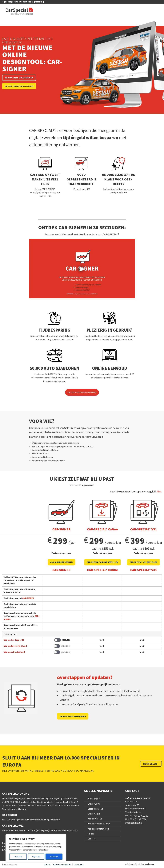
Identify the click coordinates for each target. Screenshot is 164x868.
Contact (92, 839)
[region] (36, 848)
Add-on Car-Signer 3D (14, 640)
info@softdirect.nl (134, 823)
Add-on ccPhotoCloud (14, 652)
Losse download (95, 809)
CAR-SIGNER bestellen (61, 562)
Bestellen (150, 764)
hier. (159, 491)
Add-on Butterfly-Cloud (15, 646)
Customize (18, 857)
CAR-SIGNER (94, 814)
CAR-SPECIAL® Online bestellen (102, 562)
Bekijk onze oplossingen (19, 78)
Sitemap (47, 864)
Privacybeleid (79, 864)
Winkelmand (94, 799)
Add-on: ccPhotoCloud (98, 829)
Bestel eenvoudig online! (19, 86)
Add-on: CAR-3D (95, 819)
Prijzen (91, 834)
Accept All (54, 857)
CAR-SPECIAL (94, 804)
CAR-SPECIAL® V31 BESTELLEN (144, 562)
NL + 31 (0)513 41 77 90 (136, 819)
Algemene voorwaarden (62, 864)
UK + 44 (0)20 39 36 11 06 (137, 816)
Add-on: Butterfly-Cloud (99, 824)
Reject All (36, 857)
